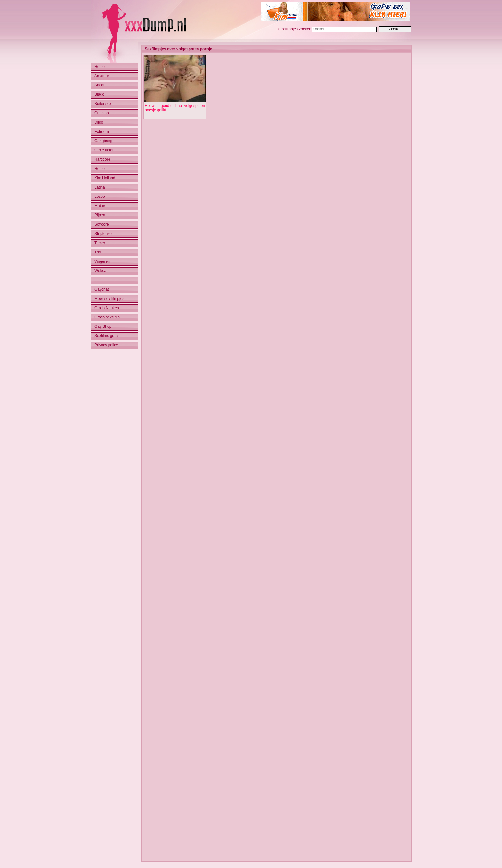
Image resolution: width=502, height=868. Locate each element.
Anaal (99, 85)
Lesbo (100, 197)
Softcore (102, 224)
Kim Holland (105, 178)
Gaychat (102, 289)
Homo (100, 169)
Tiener (100, 243)
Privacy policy (106, 345)
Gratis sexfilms (107, 317)
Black (99, 94)
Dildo (99, 122)
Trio (98, 252)
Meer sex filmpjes (109, 299)
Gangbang (103, 141)
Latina (100, 187)
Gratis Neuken (107, 308)
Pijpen (100, 215)
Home (100, 67)
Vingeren (102, 261)
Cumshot (102, 113)
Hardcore (102, 159)
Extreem (102, 132)
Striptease (103, 234)
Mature (100, 206)
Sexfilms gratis (107, 336)
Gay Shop (103, 326)
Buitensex (103, 104)
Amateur (102, 76)
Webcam (102, 271)
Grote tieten (105, 150)
